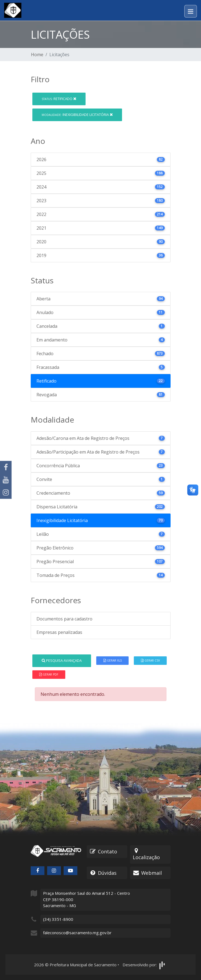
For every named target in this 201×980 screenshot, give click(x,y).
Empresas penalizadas (59, 632)
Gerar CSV (150, 660)
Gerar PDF (49, 674)
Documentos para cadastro (64, 619)
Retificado (59, 99)
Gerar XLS (113, 660)
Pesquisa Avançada (62, 660)
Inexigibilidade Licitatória (77, 115)
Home (37, 55)
